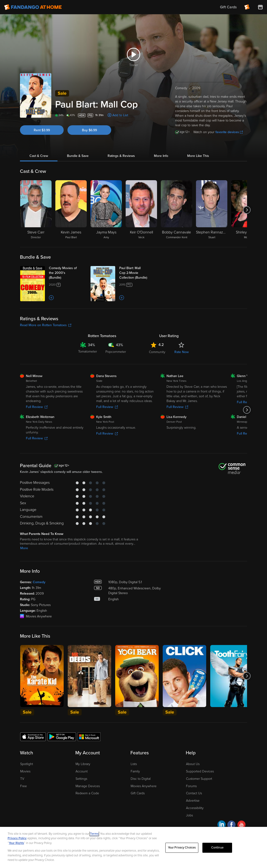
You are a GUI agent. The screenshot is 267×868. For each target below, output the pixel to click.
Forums (191, 786)
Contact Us (194, 793)
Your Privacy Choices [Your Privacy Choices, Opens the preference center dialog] (182, 848)
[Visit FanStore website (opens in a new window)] (260, 7)
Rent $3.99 (42, 130)
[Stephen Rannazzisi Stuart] (212, 210)
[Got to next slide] (247, 210)
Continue (217, 848)
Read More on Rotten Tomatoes (46, 325)
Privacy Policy (17, 838)
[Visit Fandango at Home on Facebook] (231, 825)
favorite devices (229, 132)
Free (24, 786)
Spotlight (27, 764)
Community (157, 352)
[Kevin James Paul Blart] (71, 210)
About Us (193, 764)
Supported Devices (200, 771)
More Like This (198, 156)
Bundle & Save (78, 156)
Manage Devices (88, 786)
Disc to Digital (141, 779)
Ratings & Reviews (121, 156)
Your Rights (16, 843)
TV (22, 779)
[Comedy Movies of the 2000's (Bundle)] (68, 273)
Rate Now (181, 352)
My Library (83, 764)
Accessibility (195, 808)
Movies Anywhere (144, 786)
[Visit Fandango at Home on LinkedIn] (222, 825)
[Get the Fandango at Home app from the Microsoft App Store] (89, 737)
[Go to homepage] (33, 7)
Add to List (120, 115)
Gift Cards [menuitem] (228, 7)
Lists (134, 764)
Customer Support (199, 779)
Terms (94, 834)
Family (135, 771)
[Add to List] (51, 298)
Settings (81, 779)
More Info (161, 156)
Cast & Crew (39, 156)
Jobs (189, 815)
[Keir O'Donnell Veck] (141, 210)
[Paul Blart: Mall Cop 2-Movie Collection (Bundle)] (138, 273)
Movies (25, 771)
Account (82, 771)
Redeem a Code (87, 793)
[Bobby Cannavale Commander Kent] (176, 210)
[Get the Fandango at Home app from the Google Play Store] (62, 737)
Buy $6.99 (89, 130)
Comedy (39, 582)
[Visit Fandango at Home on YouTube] (241, 825)
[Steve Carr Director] (36, 210)
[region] (133, 847)
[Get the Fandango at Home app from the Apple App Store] (33, 737)
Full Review (37, 407)
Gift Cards (138, 793)
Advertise (193, 801)
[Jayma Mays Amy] (106, 210)
